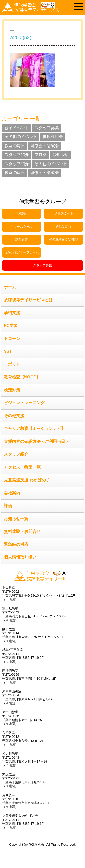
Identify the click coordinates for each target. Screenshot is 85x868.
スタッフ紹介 (17, 155)
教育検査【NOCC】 (22, 377)
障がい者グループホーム (22, 252)
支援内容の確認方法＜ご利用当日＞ (36, 442)
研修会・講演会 (45, 146)
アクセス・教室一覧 (22, 467)
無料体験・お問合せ (22, 531)
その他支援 (14, 416)
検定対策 (12, 390)
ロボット (12, 364)
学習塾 (21, 214)
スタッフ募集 (47, 128)
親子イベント (17, 128)
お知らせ (60, 155)
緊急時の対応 (16, 544)
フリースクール (22, 227)
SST (8, 351)
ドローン (12, 339)
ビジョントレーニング (24, 403)
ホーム (10, 287)
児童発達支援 (63, 214)
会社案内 (12, 493)
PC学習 (11, 326)
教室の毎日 (15, 146)
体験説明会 (53, 137)
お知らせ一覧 (16, 519)
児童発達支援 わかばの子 (27, 480)
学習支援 (12, 313)
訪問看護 (22, 240)
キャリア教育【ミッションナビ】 (34, 429)
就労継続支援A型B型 (63, 240)
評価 (8, 506)
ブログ (41, 155)
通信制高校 (64, 227)
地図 (12, 600)
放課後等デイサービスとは (28, 300)
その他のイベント (21, 137)
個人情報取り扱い (20, 557)
